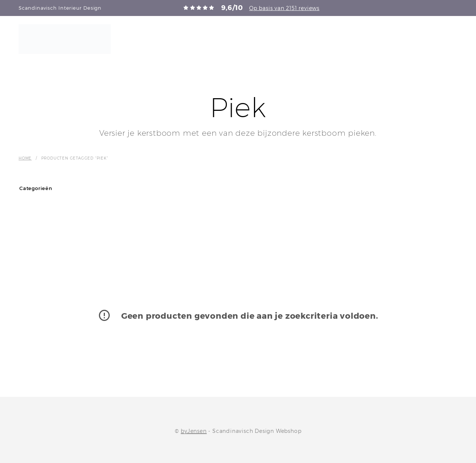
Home (25, 158)
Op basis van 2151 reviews (284, 8)
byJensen (194, 431)
